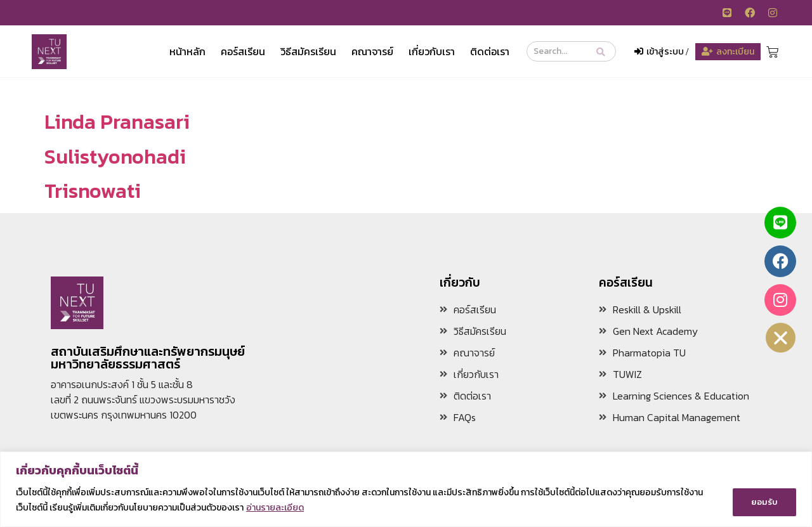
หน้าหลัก (187, 51)
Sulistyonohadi (115, 157)
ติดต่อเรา (490, 51)
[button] (781, 338)
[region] (406, 490)
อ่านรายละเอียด (275, 508)
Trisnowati (93, 191)
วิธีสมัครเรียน (308, 51)
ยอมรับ (764, 501)
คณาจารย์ (372, 51)
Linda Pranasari (117, 122)
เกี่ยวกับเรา (432, 51)
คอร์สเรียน (243, 51)
